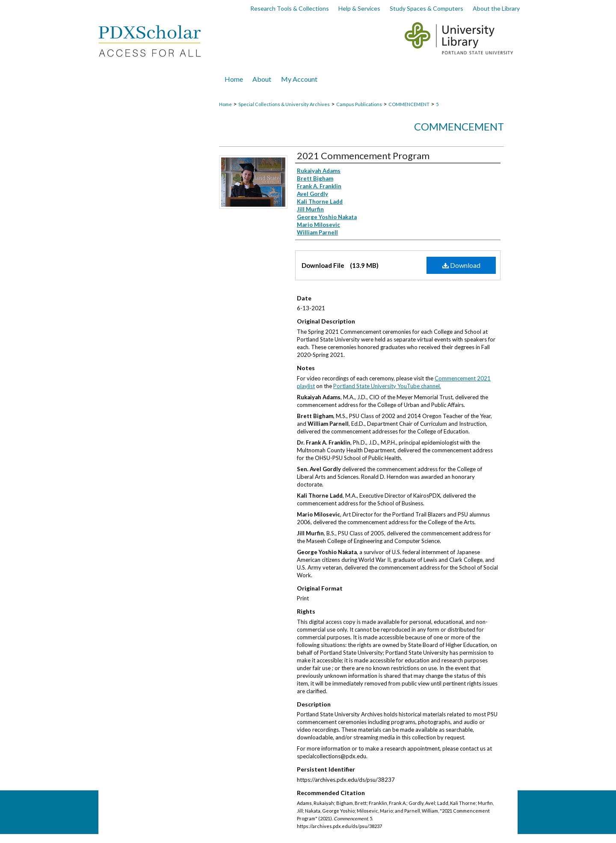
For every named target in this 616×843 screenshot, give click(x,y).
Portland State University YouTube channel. (387, 386)
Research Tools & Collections (290, 8)
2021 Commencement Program (363, 156)
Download (461, 265)
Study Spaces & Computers (426, 8)
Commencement (459, 126)
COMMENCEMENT (409, 104)
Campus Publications (359, 104)
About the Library (496, 8)
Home (225, 104)
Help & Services (359, 8)
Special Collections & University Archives (284, 104)
